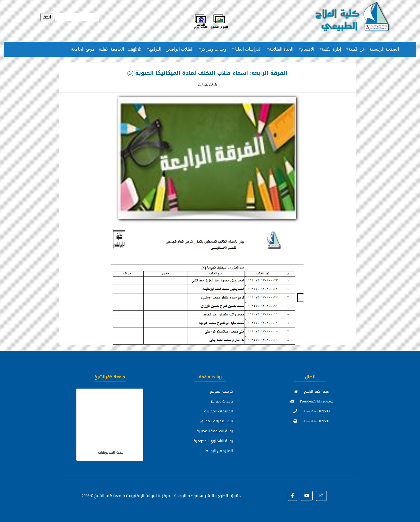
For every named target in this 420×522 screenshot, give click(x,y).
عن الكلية (357, 49)
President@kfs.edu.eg (312, 401)
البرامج (155, 49)
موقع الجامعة (83, 49)
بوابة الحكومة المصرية (215, 431)
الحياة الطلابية (281, 49)
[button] (292, 496)
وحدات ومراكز (214, 49)
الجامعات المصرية (218, 411)
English (135, 49)
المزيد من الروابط (219, 451)
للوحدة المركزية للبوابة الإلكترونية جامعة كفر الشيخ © (134, 495)
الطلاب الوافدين (179, 49)
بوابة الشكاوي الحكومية (213, 441)
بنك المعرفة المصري (216, 421)
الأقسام (307, 49)
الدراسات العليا (248, 49)
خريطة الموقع (221, 391)
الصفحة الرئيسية (384, 49)
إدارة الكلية (331, 49)
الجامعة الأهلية (111, 49)
